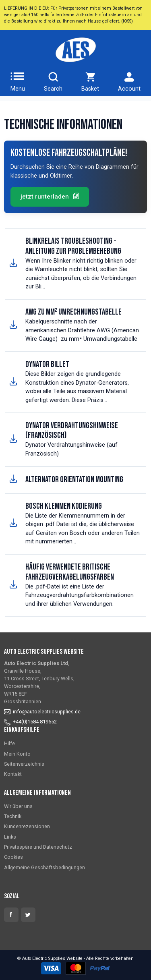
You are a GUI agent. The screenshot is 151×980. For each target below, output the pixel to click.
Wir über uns (18, 806)
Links (10, 837)
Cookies (13, 857)
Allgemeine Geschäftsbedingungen (44, 867)
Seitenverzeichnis (24, 764)
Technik (13, 816)
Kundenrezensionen (27, 826)
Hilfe (9, 743)
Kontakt (13, 774)
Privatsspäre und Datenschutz (38, 847)
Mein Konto (17, 754)
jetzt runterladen (50, 197)
